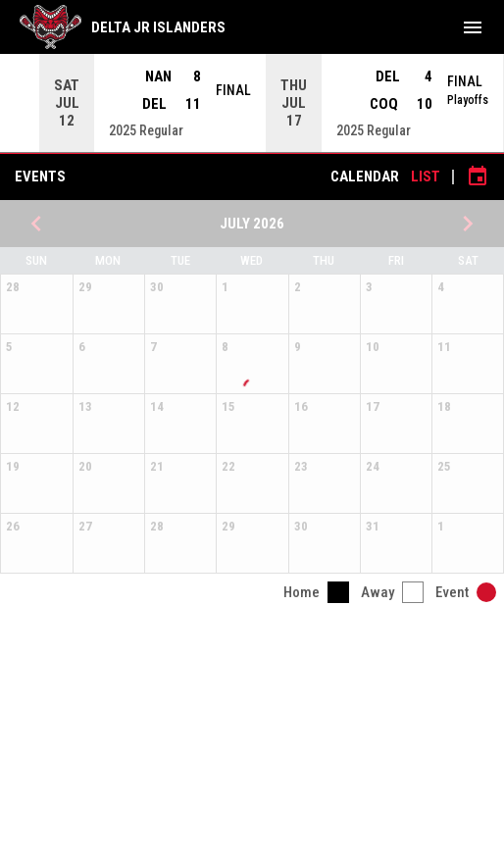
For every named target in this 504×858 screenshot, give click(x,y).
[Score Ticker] (252, 103)
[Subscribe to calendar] (478, 177)
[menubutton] (473, 27)
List (426, 177)
